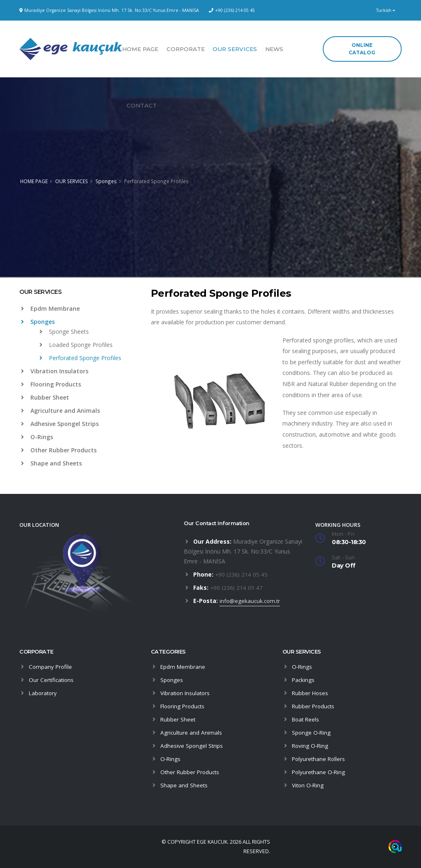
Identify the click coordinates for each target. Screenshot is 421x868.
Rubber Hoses (311, 693)
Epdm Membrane (50, 308)
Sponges (106, 181)
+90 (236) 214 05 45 (235, 10)
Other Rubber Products (59, 450)
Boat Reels (306, 719)
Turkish (386, 10)
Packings (304, 680)
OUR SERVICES (235, 49)
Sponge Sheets (64, 332)
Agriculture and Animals (60, 411)
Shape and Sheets (51, 463)
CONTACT (142, 105)
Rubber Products (314, 706)
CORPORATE (186, 49)
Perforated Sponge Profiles (80, 358)
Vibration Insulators (55, 371)
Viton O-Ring (309, 785)
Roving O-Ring (311, 746)
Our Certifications (52, 680)
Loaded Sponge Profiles (76, 345)
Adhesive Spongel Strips (60, 424)
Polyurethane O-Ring (319, 772)
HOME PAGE (140, 49)
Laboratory (44, 693)
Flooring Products (51, 384)
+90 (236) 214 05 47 (237, 588)
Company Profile (51, 667)
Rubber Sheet (45, 397)
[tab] (79, 296)
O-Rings (37, 437)
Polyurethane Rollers (319, 759)
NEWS (274, 49)
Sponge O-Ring (312, 732)
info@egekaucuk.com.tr (251, 601)
